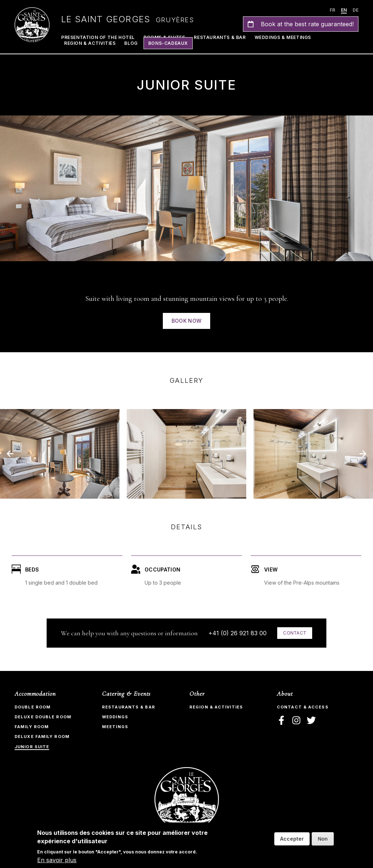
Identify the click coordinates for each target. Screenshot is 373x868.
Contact (295, 633)
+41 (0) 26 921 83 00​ (237, 633)
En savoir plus (57, 860)
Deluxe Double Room (43, 717)
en (344, 10)
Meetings (115, 727)
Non (323, 839)
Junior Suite (32, 747)
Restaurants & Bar (220, 37)
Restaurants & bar (129, 707)
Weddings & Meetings (283, 37)
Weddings (115, 717)
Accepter (292, 839)
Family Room (32, 727)
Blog (131, 43)
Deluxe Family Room (42, 737)
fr (332, 10)
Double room (33, 707)
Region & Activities (90, 43)
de (356, 10)
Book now (187, 321)
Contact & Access (303, 707)
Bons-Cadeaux (168, 43)
